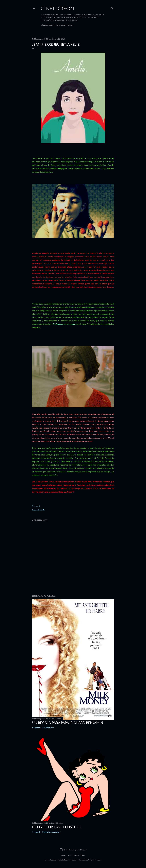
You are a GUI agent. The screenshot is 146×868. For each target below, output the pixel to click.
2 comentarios (48, 728)
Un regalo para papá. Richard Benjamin (68, 723)
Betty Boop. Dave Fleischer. (57, 827)
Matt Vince (81, 855)
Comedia (41, 510)
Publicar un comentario (51, 832)
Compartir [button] (36, 506)
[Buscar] (112, 8)
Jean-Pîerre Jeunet (41, 158)
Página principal (50, 25)
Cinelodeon (57, 8)
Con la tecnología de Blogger (73, 850)
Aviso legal (67, 25)
